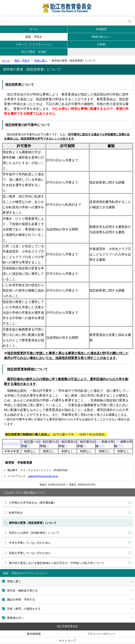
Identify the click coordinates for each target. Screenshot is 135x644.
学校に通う (41, 61)
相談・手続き (34, 37)
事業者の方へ (15, 618)
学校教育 (101, 29)
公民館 (101, 44)
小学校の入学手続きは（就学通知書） (33, 503)
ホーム (34, 29)
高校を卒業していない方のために (30, 553)
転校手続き (16, 513)
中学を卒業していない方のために (30, 543)
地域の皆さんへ (101, 37)
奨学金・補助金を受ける (22, 590)
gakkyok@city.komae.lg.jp (43, 476)
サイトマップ (67, 641)
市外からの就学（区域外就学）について (34, 533)
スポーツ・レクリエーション (34, 44)
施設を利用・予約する (21, 599)
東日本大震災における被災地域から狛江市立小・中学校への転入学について (57, 563)
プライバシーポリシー (101, 634)
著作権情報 (34, 634)
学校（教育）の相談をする (24, 609)
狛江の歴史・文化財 (34, 52)
